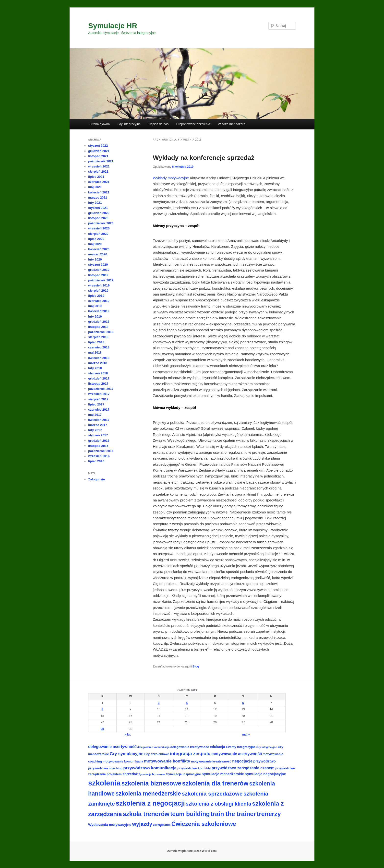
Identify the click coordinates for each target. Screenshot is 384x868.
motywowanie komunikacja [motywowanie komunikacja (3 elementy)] (123, 761)
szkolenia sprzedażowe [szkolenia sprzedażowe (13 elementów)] (212, 794)
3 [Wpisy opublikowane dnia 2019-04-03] (159, 703)
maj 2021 (95, 187)
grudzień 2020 (99, 213)
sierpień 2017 (98, 399)
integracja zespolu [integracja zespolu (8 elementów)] (190, 754)
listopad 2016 (98, 446)
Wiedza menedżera (231, 124)
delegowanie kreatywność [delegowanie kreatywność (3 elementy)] (190, 747)
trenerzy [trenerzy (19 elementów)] (269, 814)
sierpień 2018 (98, 337)
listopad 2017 (98, 384)
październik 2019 (101, 280)
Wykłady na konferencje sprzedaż (204, 158)
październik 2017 (101, 389)
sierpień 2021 (98, 172)
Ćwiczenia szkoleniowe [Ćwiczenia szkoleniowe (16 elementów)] (204, 824)
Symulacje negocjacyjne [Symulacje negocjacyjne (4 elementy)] (265, 774)
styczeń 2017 (98, 435)
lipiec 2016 (96, 461)
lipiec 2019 (96, 296)
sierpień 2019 (98, 291)
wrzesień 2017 (99, 394)
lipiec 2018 (96, 342)
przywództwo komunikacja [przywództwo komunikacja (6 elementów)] (150, 768)
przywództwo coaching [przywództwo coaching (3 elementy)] (105, 768)
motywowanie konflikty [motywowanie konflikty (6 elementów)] (167, 761)
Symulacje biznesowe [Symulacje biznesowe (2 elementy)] (152, 774)
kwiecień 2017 (99, 420)
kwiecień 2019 (99, 311)
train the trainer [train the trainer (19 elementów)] (233, 814)
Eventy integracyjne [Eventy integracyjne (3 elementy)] (241, 747)
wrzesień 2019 (99, 285)
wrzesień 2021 (99, 166)
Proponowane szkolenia (193, 124)
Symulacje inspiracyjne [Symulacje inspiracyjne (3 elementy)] (184, 774)
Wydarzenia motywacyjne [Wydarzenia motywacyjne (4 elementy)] (110, 825)
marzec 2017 (98, 425)
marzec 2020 (98, 254)
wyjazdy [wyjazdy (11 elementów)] (142, 824)
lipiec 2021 (96, 177)
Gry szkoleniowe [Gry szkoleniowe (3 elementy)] (157, 754)
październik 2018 (101, 332)
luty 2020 (95, 259)
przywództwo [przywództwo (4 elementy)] (264, 761)
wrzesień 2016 (99, 456)
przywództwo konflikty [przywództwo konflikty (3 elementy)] (194, 768)
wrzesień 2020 (99, 228)
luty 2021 (95, 203)
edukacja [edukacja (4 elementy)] (217, 747)
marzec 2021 (98, 197)
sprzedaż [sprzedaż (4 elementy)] (130, 774)
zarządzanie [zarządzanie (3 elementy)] (162, 825)
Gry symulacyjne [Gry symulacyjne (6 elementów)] (127, 754)
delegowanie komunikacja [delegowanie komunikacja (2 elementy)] (153, 747)
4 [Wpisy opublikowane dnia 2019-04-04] (187, 703)
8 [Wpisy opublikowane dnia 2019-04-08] (102, 709)
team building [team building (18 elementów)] (190, 814)
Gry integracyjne (129, 124)
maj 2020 (95, 244)
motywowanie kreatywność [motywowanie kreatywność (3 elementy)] (211, 761)
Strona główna (100, 124)
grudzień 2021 (99, 151)
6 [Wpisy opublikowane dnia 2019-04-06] (243, 703)
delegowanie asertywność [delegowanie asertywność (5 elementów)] (112, 747)
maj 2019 (95, 306)
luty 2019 (95, 316)
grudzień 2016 (99, 441)
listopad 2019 (98, 275)
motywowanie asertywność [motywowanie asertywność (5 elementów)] (237, 754)
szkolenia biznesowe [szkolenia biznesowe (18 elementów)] (151, 783)
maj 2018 (95, 352)
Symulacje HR (113, 26)
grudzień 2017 (99, 378)
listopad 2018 (98, 327)
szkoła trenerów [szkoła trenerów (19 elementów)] (146, 814)
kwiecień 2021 (99, 192)
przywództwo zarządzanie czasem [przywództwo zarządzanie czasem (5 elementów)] (243, 768)
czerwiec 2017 (99, 410)
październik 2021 (101, 161)
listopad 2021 (98, 156)
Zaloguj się (96, 479)
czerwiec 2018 (99, 347)
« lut (128, 735)
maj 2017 (95, 415)
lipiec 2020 (96, 239)
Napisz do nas (158, 124)
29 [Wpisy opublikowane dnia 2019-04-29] (102, 729)
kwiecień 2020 (99, 249)
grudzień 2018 (99, 322)
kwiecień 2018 (99, 358)
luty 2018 (95, 368)
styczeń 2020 (98, 265)
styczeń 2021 (98, 208)
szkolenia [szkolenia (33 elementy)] (104, 783)
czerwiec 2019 (99, 301)
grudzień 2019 (99, 270)
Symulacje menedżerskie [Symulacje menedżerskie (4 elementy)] (223, 774)
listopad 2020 (98, 218)
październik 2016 (101, 451)
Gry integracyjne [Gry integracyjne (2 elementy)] (267, 747)
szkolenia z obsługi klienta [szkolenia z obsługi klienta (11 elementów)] (218, 804)
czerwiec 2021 (99, 182)
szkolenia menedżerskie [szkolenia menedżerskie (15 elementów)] (148, 794)
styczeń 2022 (98, 146)
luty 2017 (95, 430)
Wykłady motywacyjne (171, 178)
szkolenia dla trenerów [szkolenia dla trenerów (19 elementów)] (215, 783)
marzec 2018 (98, 363)
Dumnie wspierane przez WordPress (192, 851)
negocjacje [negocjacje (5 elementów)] (242, 761)
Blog (196, 666)
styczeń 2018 (98, 373)
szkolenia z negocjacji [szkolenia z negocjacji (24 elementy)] (150, 803)
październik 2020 (101, 223)
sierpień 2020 (98, 234)
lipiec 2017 (96, 404)
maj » (246, 735)
